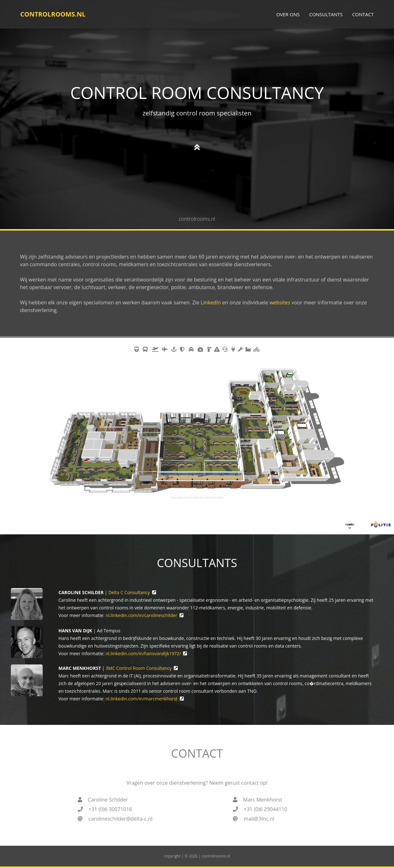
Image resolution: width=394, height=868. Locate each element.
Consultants (326, 14)
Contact (363, 14)
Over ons (288, 14)
